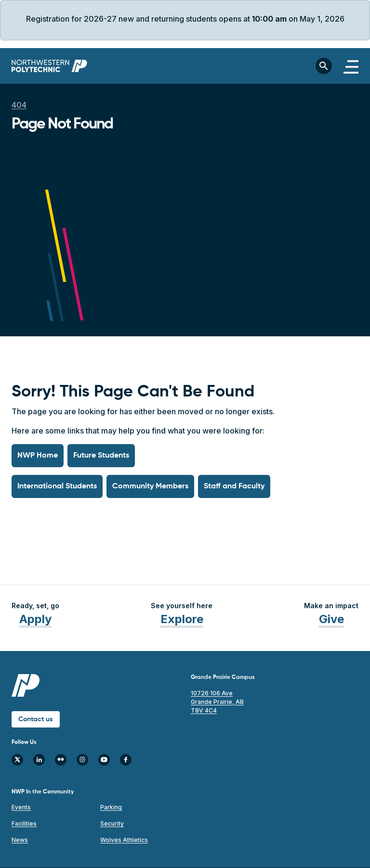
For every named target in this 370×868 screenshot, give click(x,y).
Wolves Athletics (124, 840)
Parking (111, 807)
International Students (57, 486)
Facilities (24, 823)
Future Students (101, 456)
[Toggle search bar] (324, 66)
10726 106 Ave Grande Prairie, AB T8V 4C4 (217, 702)
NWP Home (38, 456)
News (20, 840)
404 (19, 105)
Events (21, 807)
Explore (182, 619)
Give (331, 619)
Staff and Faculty (234, 486)
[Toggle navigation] (351, 66)
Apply (35, 619)
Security (112, 823)
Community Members (150, 486)
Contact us (36, 719)
